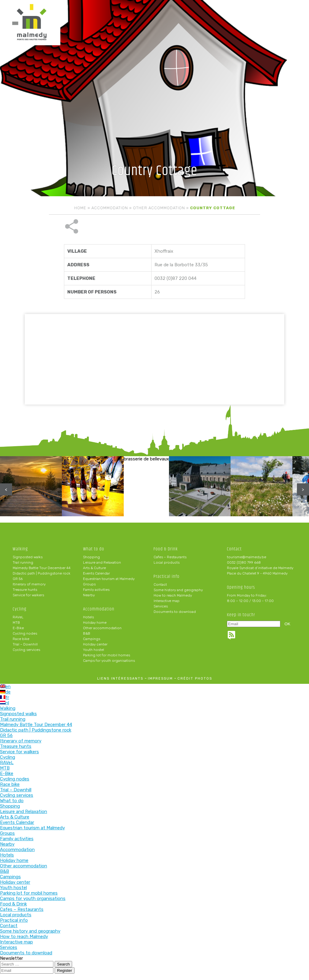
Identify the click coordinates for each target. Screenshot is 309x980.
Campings (92, 639)
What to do (94, 549)
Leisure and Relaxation (102, 562)
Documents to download (175, 612)
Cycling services (26, 650)
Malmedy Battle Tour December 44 (42, 568)
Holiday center (95, 644)
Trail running (23, 562)
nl (5, 703)
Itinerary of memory (29, 584)
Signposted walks (28, 557)
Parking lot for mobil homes (107, 655)
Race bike (21, 639)
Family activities (96, 590)
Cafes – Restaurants (170, 557)
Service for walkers (28, 595)
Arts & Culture (94, 568)
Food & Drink (166, 549)
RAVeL (18, 617)
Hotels (88, 617)
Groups (89, 584)
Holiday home (95, 623)
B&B (87, 633)
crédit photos (195, 679)
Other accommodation (159, 208)
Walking (20, 549)
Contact (160, 584)
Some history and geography (178, 590)
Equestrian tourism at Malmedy (109, 579)
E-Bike (18, 628)
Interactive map (167, 601)
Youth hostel (94, 650)
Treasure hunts (25, 590)
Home (80, 208)
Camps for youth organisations (109, 661)
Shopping (91, 557)
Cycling (20, 609)
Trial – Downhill (25, 644)
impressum (160, 679)
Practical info (167, 576)
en (5, 687)
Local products (167, 562)
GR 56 (18, 579)
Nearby (89, 595)
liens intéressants (120, 679)
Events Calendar (96, 573)
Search (63, 964)
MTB (16, 623)
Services (161, 606)
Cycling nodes (25, 633)
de (5, 692)
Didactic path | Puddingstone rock (41, 573)
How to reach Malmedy (173, 595)
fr (5, 697)
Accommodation (110, 208)
